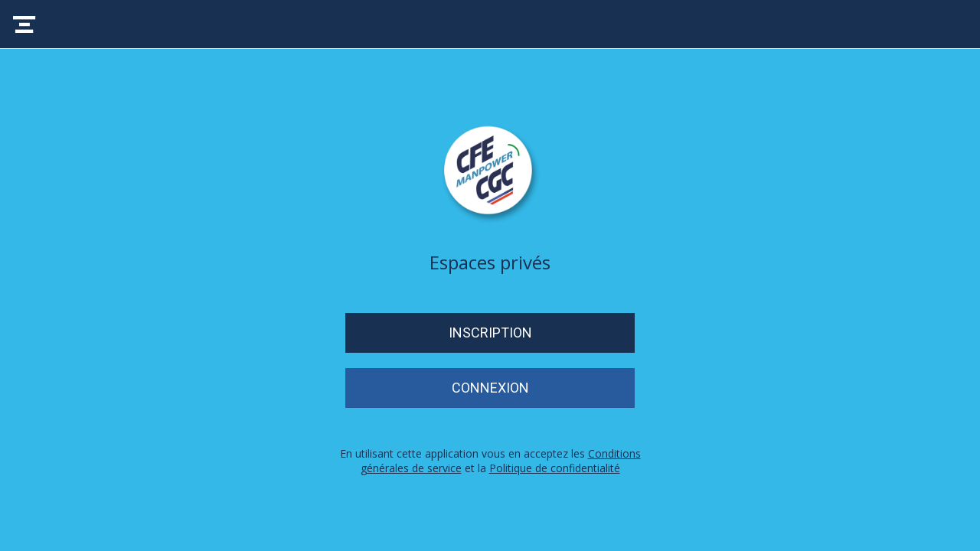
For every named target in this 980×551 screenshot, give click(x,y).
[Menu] (24, 24)
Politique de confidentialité (555, 468)
